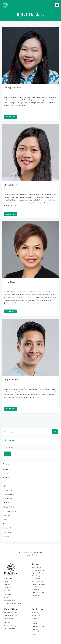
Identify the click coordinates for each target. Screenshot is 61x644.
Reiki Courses (8, 598)
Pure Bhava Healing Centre (12, 626)
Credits (34, 635)
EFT (5, 486)
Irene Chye (10, 282)
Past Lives (7, 515)
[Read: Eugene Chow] (30, 347)
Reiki (5, 520)
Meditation (7, 503)
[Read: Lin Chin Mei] (30, 152)
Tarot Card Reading (38, 592)
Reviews (34, 618)
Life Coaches (8, 499)
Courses (6, 478)
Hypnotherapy (9, 495)
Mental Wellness (9, 507)
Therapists (7, 532)
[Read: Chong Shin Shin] (30, 55)
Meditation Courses (10, 601)
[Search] (55, 432)
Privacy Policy (36, 632)
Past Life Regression (38, 584)
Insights (34, 621)
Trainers (6, 536)
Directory (35, 613)
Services (6, 524)
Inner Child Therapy (38, 570)
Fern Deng (7, 585)
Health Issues (8, 490)
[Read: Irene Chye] (30, 250)
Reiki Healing (36, 576)
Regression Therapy (38, 573)
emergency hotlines (29, 552)
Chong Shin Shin (13, 87)
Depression (7, 482)
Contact (34, 624)
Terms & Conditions (38, 627)
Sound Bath (35, 590)
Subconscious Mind (10, 528)
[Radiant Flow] (5, 5)
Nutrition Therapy (10, 511)
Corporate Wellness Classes (13, 604)
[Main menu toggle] (57, 5)
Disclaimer (35, 629)
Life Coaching (36, 595)
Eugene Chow (11, 379)
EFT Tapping (36, 579)
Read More (10, 117)
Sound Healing (36, 587)
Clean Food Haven (9, 629)
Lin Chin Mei (11, 185)
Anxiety (6, 469)
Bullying (6, 474)
